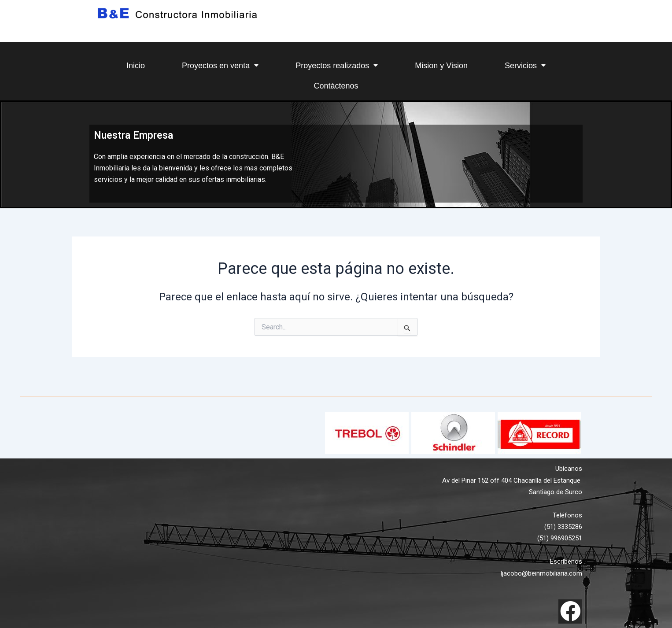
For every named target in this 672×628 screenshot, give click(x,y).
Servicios (525, 65)
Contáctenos (336, 86)
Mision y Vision (441, 66)
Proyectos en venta (220, 65)
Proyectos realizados (337, 65)
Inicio (136, 66)
